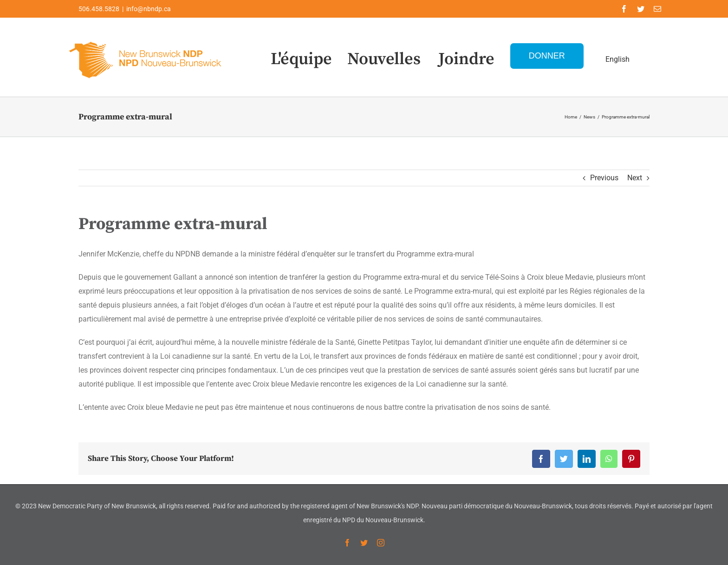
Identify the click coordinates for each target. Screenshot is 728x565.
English (617, 59)
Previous (604, 178)
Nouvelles (384, 59)
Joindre (466, 59)
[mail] (657, 9)
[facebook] (624, 9)
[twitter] (641, 9)
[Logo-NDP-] (146, 40)
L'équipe (301, 59)
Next (635, 178)
